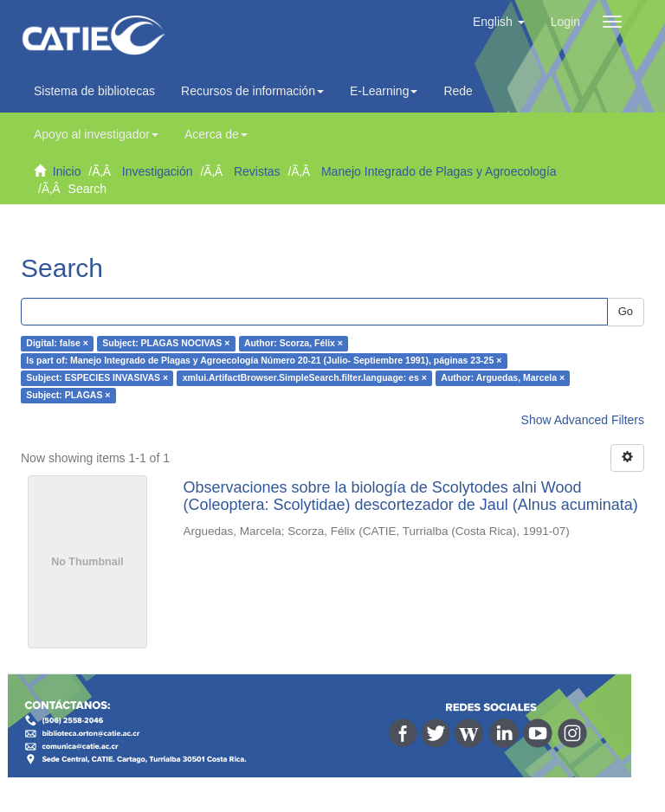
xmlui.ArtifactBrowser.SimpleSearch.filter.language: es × (305, 378)
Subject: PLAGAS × (68, 396)
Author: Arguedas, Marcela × (503, 378)
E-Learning (384, 91)
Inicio (67, 171)
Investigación (158, 171)
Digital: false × (57, 344)
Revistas (257, 171)
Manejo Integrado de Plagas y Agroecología (439, 171)
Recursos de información (252, 91)
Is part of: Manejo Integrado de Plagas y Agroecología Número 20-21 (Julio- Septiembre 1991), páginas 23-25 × (264, 361)
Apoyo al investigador (96, 134)
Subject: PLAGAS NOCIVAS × (166, 344)
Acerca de (216, 134)
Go (626, 311)
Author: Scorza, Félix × (294, 344)
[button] (499, 22)
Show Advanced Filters (583, 420)
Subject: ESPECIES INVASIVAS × (97, 378)
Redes (465, 91)
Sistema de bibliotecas (94, 91)
